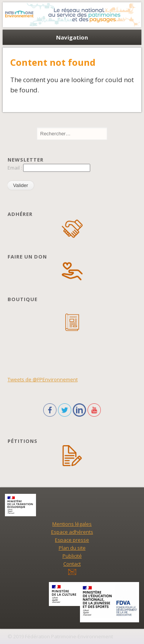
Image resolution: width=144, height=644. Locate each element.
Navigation (72, 37)
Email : (15, 168)
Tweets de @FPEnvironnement (43, 379)
